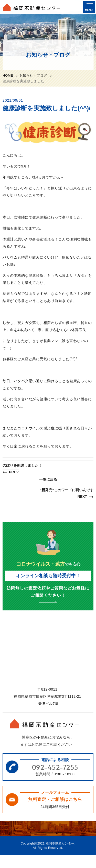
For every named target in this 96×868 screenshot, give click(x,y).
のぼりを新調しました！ (22, 469)
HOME (8, 75)
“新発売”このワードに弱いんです (67, 493)
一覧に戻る (48, 479)
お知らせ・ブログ (33, 75)
